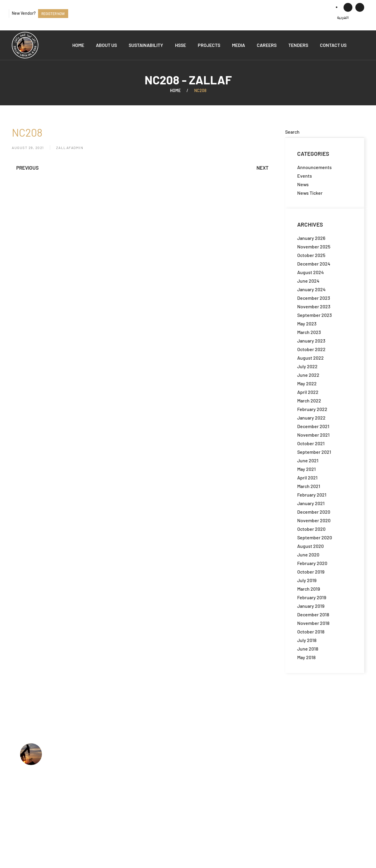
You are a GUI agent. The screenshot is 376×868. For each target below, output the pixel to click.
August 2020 (310, 546)
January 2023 (311, 341)
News (303, 184)
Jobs (155, 781)
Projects (209, 45)
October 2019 (311, 572)
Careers (267, 45)
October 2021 (311, 443)
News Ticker (310, 193)
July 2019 (307, 580)
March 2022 (309, 401)
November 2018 (313, 623)
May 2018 (306, 657)
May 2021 (306, 469)
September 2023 (314, 315)
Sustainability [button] (146, 45)
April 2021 (307, 478)
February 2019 (312, 597)
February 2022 (312, 409)
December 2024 (314, 264)
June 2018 (308, 649)
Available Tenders (169, 790)
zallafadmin (70, 148)
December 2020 (314, 512)
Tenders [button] (298, 45)
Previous (27, 168)
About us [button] (106, 45)
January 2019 (311, 606)
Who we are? (163, 754)
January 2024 (311, 289)
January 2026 (311, 238)
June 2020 (308, 555)
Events (305, 176)
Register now (53, 14)
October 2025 (311, 255)
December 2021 (313, 426)
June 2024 (308, 281)
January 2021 (311, 503)
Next (263, 168)
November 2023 (314, 306)
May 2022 (307, 383)
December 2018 (313, 614)
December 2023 (314, 298)
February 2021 (312, 495)
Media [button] (238, 45)
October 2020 (311, 529)
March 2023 (309, 332)
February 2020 (312, 563)
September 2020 (315, 537)
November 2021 (313, 435)
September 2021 (314, 452)
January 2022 (311, 418)
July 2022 (307, 366)
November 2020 (314, 520)
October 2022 (311, 349)
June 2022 (308, 375)
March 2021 (309, 486)
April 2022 (308, 392)
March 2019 (309, 589)
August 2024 (310, 272)
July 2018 (307, 640)
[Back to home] (25, 45)
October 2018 (311, 632)
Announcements (314, 167)
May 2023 (307, 324)
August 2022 (310, 358)
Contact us (333, 45)
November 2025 (314, 247)
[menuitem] (343, 18)
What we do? (163, 763)
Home (78, 45)
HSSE (180, 45)
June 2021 (308, 460)
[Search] (325, 132)
